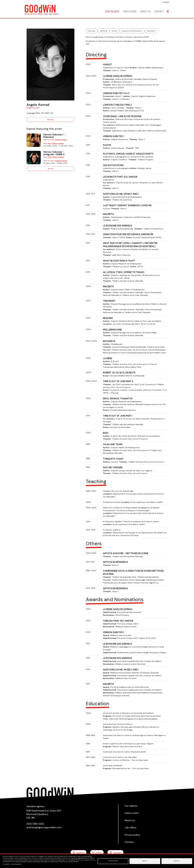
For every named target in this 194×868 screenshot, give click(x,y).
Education (151, 31)
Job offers (130, 827)
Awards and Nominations (132, 31)
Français (166, 2)
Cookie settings (113, 861)
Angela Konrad (61, 140)
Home (99, 11)
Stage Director (33, 108)
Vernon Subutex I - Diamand (54, 136)
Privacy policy (6, 864)
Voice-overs (130, 12)
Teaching (103, 31)
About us (145, 12)
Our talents (112, 12)
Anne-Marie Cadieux (56, 143)
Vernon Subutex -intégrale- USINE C (54, 153)
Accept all (177, 861)
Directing (91, 31)
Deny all (145, 861)
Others (115, 31)
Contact (159, 12)
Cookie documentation (16, 864)
